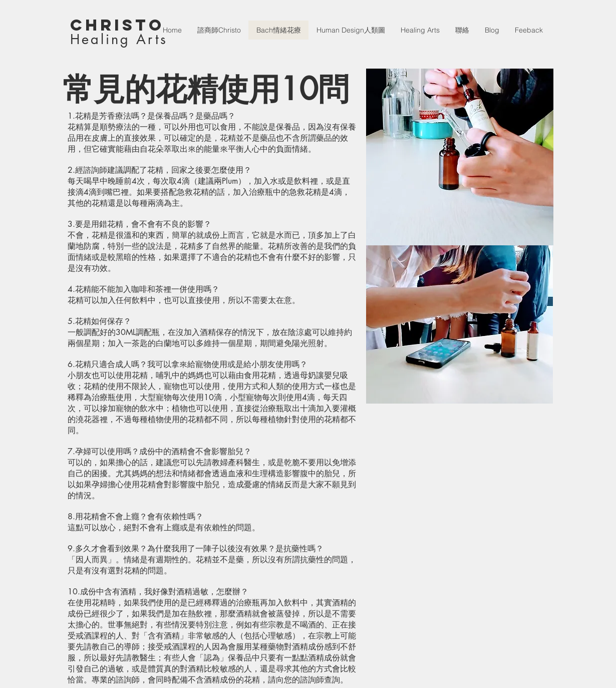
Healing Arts (119, 39)
